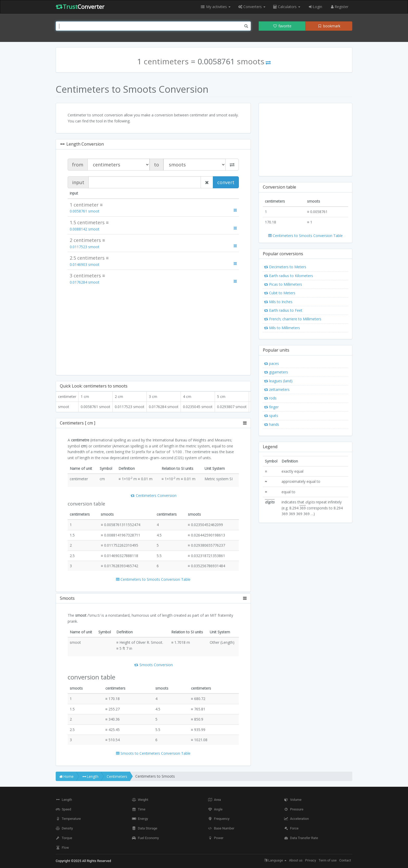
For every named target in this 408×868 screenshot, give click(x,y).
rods (270, 398)
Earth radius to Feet (283, 310)
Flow (62, 848)
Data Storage (145, 828)
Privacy (311, 860)
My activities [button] (215, 7)
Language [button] (275, 860)
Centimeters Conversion (153, 495)
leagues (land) (278, 381)
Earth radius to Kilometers (289, 276)
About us (296, 860)
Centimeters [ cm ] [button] (153, 423)
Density (64, 828)
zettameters (277, 389)
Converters (252, 7)
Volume (293, 800)
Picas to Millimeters (283, 284)
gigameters (276, 372)
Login (315, 7)
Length (64, 800)
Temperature (68, 819)
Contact (345, 860)
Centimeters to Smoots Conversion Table (153, 579)
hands (272, 424)
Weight (140, 800)
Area (214, 800)
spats (271, 416)
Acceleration (297, 819)
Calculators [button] (287, 7)
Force (291, 828)
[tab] (153, 423)
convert (226, 182)
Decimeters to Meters (285, 267)
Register (339, 7)
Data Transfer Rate (301, 838)
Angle (215, 809)
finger (271, 407)
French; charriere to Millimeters (293, 319)
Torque (64, 838)
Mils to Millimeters (282, 328)
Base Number (221, 828)
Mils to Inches (278, 302)
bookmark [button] (329, 26)
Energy (140, 819)
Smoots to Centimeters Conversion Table (153, 753)
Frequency (219, 819)
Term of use (328, 860)
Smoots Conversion (153, 665)
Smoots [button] (153, 598)
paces (272, 363)
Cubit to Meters (280, 293)
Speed (63, 809)
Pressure (294, 809)
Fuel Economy (145, 838)
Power (216, 838)
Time (139, 809)
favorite (282, 26)
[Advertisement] (153, 329)
